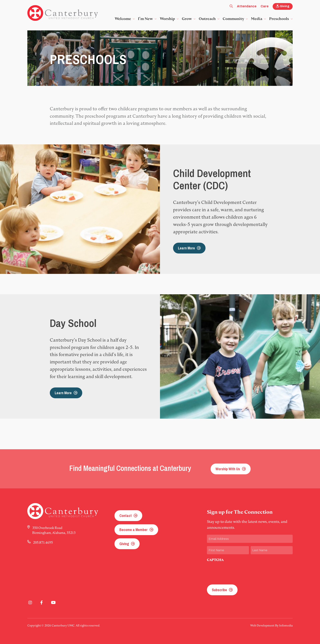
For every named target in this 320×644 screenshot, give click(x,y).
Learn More (186, 248)
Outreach (207, 19)
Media (257, 19)
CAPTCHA (215, 560)
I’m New (145, 19)
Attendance (247, 6)
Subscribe (219, 590)
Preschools (279, 19)
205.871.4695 (43, 542)
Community (233, 19)
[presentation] (238, 572)
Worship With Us (228, 469)
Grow (187, 19)
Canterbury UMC (63, 13)
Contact (126, 516)
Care (265, 6)
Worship (167, 19)
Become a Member (133, 530)
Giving (283, 6)
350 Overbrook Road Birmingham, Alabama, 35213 (54, 530)
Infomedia (286, 625)
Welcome (123, 19)
